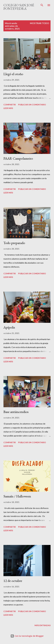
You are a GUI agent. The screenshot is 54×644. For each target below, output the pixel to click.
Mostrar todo (40, 23)
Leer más (8, 108)
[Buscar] (42, 5)
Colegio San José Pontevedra (19, 7)
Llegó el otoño (13, 74)
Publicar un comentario (32, 105)
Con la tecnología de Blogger (27, 636)
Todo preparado (14, 243)
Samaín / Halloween (17, 496)
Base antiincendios (16, 412)
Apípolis (9, 327)
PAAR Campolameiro (18, 158)
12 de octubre (13, 581)
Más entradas (43, 625)
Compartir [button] (10, 105)
